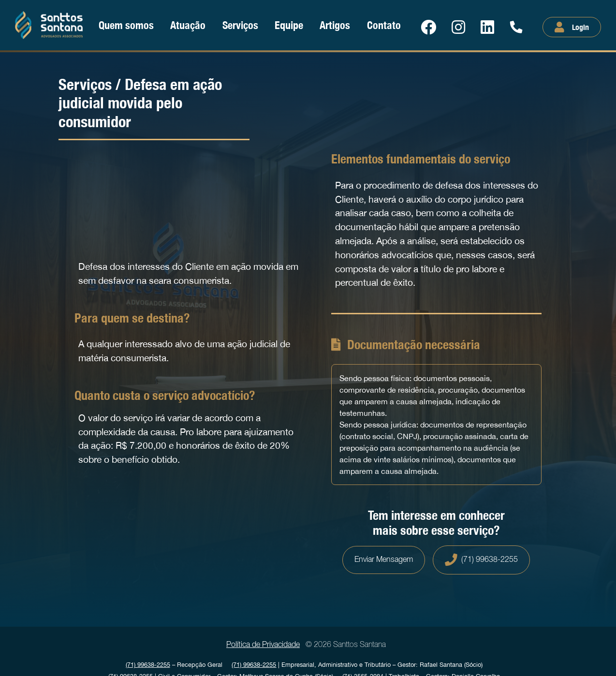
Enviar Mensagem (384, 560)
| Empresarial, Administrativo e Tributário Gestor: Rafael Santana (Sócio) (357, 665)
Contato (384, 25)
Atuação (188, 25)
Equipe (289, 25)
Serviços (240, 25)
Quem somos (126, 25)
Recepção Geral (174, 665)
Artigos (335, 25)
